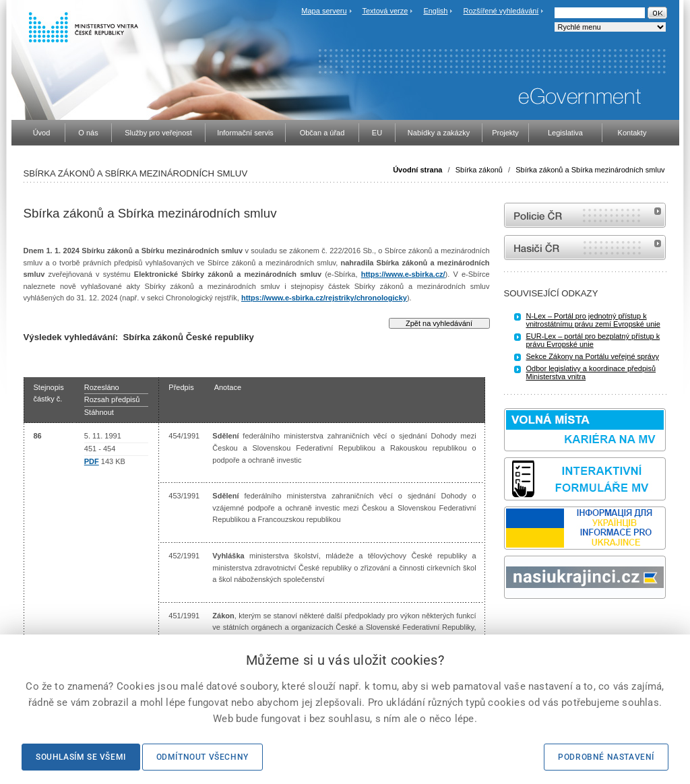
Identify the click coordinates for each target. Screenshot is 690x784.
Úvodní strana (417, 170)
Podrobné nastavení (606, 757)
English (435, 11)
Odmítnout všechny (202, 757)
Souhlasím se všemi (81, 757)
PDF (92, 461)
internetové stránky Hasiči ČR (585, 248)
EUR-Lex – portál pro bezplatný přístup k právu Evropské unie (593, 340)
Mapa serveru (324, 11)
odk (511, 624)
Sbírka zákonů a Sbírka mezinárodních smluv (590, 170)
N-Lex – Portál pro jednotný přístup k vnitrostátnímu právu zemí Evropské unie (593, 320)
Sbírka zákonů (479, 170)
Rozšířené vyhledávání (501, 11)
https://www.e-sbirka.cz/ (403, 274)
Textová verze (385, 11)
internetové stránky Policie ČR (585, 215)
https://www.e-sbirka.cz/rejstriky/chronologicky (324, 298)
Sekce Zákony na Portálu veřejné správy (593, 356)
